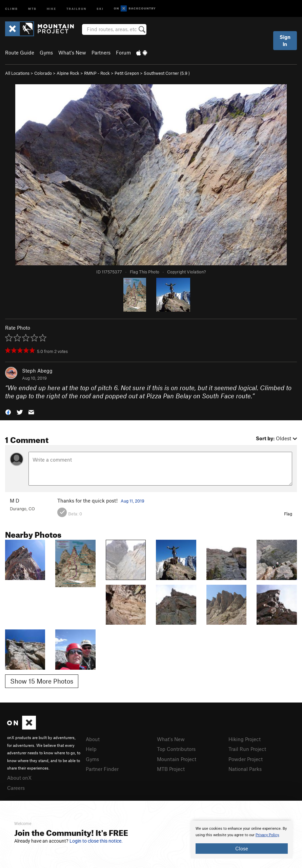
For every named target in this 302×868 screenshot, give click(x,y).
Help (91, 749)
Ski (100, 8)
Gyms (46, 52)
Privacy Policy (267, 835)
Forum (123, 52)
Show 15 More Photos (42, 681)
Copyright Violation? (186, 272)
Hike (52, 8)
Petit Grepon (127, 73)
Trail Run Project (247, 749)
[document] (242, 840)
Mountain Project (177, 759)
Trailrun (76, 8)
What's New (72, 52)
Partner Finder (102, 769)
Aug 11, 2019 (133, 501)
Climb (12, 8)
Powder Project (246, 759)
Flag (288, 514)
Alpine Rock (68, 73)
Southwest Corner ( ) (167, 73)
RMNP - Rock (97, 73)
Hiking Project (245, 739)
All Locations (17, 73)
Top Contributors (176, 749)
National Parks (245, 769)
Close (242, 848)
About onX (19, 778)
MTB (32, 8)
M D (15, 500)
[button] (8, 412)
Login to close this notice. (96, 841)
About (93, 739)
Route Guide (20, 52)
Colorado (43, 73)
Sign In (285, 40)
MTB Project (171, 769)
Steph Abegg (37, 371)
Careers (16, 788)
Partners (101, 52)
